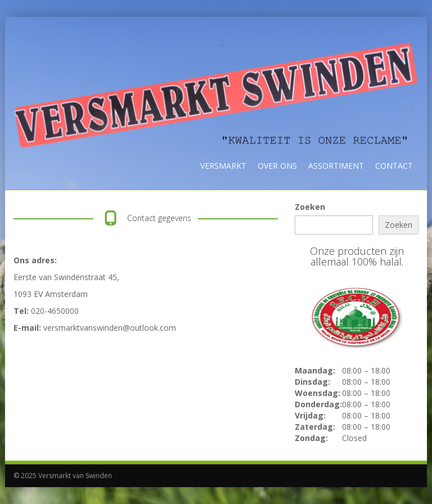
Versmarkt (223, 166)
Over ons (277, 166)
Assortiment (336, 166)
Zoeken (310, 207)
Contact (394, 166)
